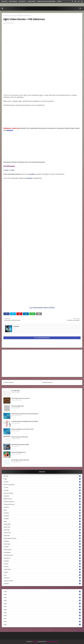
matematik (42, 536)
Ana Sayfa (6, 15)
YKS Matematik (13, 1)
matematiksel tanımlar (42, 538)
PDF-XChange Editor (42, 485)
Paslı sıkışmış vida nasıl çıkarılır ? (21, 398)
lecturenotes (42, 533)
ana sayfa (4, 1)
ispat (42, 521)
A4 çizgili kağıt (16, 391)
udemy (42, 572)
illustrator (42, 513)
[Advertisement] (42, 80)
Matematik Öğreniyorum (18, 452)
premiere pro (42, 558)
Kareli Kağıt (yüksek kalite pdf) (20, 460)
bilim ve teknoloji (42, 493)
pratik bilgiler (42, 552)
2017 (42, 619)
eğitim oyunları (42, 499)
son (11, 15)
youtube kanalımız (9, 382)
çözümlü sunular (42, 581)
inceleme (42, 516)
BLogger (35, 642)
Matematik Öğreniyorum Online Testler (22, 429)
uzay (42, 575)
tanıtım (42, 564)
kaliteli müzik (42, 524)
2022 (42, 604)
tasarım (42, 567)
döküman (42, 496)
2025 (42, 595)
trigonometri (42, 569)
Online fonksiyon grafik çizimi (20, 437)
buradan (29, 178)
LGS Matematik (32, 1)
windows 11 (42, 578)
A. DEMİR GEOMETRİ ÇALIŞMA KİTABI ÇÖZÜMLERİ (25, 421)
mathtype (42, 541)
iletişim (59, 1)
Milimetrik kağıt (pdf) (18, 406)
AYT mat (42, 476)
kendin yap (42, 527)
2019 (42, 613)
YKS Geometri (22, 1)
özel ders (42, 584)
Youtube (42, 490)
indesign (42, 519)
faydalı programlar (42, 502)
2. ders (12, 170)
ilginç (42, 510)
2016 (42, 622)
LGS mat (42, 482)
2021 (42, 607)
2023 (42, 601)
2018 (42, 616)
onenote (42, 547)
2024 (42, 598)
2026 (42, 592)
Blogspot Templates (52, 642)
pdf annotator (42, 550)
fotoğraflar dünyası (42, 504)
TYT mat (42, 487)
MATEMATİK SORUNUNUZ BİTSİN (20, 445)
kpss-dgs (42, 530)
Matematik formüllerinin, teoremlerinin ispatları (25, 414)
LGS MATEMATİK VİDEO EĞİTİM (42, 308)
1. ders (6, 170)
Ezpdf (42, 479)
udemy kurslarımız (48, 382)
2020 (42, 610)
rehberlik (42, 561)
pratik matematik (42, 555)
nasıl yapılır (42, 544)
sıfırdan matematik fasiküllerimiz (46, 1)
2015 (42, 625)
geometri (42, 507)
